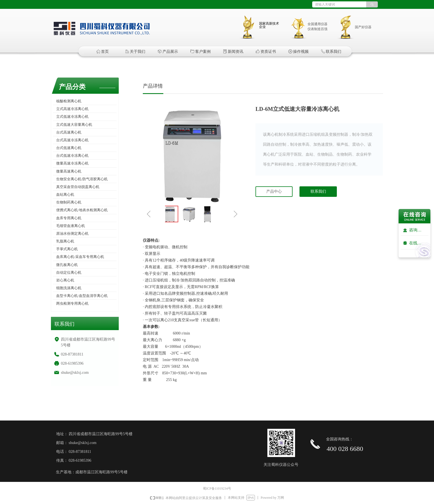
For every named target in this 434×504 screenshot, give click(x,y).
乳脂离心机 (65, 241)
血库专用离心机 (69, 218)
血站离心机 (65, 194)
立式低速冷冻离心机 (72, 117)
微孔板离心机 (67, 265)
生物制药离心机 (69, 202)
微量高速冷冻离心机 (72, 163)
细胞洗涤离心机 (69, 288)
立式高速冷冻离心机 (72, 109)
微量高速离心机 (69, 171)
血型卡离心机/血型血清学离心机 (82, 296)
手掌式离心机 (67, 249)
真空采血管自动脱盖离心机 (78, 187)
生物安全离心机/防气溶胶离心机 (82, 179)
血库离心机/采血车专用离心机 (80, 257)
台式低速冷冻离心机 (72, 156)
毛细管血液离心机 (71, 226)
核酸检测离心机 (69, 101)
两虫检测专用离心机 (72, 303)
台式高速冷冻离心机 (72, 140)
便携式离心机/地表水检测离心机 (82, 210)
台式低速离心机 (69, 148)
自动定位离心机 (69, 272)
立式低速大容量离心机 (74, 125)
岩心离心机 (65, 280)
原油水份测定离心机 (72, 233)
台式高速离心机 (69, 132)
